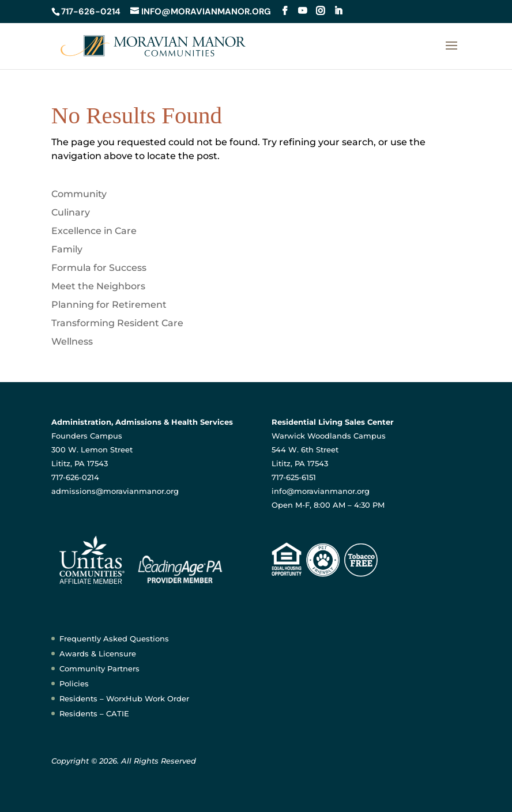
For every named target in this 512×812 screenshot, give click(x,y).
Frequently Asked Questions (114, 639)
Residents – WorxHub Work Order (124, 698)
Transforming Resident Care (117, 323)
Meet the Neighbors (98, 286)
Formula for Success (99, 268)
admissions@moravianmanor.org (115, 491)
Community (79, 194)
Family (67, 249)
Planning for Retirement (109, 305)
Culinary (71, 212)
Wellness (72, 341)
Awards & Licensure (98, 654)
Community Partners (99, 669)
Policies (74, 683)
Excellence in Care (94, 231)
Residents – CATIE (94, 713)
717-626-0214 (91, 12)
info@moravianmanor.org (321, 491)
